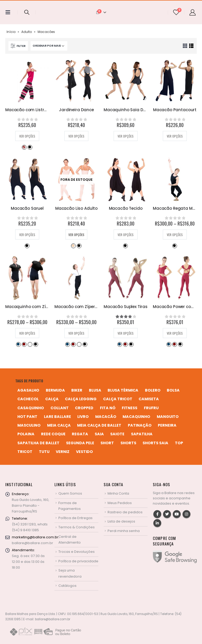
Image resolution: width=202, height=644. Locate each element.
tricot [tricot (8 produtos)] (25, 452)
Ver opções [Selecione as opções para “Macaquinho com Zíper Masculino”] (27, 333)
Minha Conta (118, 493)
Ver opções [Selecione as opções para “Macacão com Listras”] (27, 136)
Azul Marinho (18, 344)
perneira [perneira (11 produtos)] (167, 425)
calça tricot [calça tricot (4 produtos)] (118, 399)
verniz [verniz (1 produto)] (63, 452)
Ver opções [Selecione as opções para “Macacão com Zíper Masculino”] (76, 333)
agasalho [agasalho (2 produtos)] (28, 390)
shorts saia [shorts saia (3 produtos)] (155, 443)
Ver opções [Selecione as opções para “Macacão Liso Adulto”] (76, 235)
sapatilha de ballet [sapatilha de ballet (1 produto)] (38, 443)
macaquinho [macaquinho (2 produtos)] (136, 417)
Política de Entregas (75, 518)
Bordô (24, 344)
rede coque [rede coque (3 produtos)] (53, 434)
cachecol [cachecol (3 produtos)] (28, 399)
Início (11, 32)
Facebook (157, 514)
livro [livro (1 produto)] (83, 417)
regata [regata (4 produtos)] (80, 434)
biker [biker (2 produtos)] (77, 390)
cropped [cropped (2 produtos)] (84, 408)
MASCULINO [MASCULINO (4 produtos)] (29, 425)
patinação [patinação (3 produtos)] (140, 425)
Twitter (167, 514)
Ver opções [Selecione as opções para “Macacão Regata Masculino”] (175, 235)
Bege (73, 246)
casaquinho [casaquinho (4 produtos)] (31, 408)
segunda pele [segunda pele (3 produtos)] (80, 443)
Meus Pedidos (120, 503)
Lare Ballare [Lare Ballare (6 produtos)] (57, 417)
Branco (30, 344)
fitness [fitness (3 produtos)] (130, 408)
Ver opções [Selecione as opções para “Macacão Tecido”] (126, 235)
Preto (30, 147)
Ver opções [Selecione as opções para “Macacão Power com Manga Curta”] (175, 333)
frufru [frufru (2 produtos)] (151, 408)
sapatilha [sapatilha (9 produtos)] (142, 434)
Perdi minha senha (124, 531)
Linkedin (157, 523)
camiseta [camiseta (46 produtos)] (149, 399)
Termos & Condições (77, 527)
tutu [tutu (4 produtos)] (44, 452)
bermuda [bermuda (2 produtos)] (55, 390)
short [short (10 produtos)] (107, 443)
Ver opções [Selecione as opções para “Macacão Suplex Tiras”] (126, 333)
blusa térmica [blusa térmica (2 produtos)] (123, 390)
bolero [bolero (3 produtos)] (153, 390)
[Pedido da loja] (49, 46)
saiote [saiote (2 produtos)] (117, 434)
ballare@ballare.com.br (32, 543)
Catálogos (67, 586)
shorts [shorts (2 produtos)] (128, 443)
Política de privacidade (78, 561)
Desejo (24, 147)
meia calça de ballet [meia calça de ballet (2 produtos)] (99, 425)
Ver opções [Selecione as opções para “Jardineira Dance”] (76, 136)
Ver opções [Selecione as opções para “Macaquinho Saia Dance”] (126, 136)
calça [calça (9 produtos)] (52, 399)
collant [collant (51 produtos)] (60, 408)
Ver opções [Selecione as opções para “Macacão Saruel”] (27, 235)
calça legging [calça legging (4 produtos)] (81, 399)
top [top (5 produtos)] (179, 443)
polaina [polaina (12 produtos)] (26, 434)
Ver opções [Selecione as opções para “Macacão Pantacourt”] (175, 136)
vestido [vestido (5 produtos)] (84, 452)
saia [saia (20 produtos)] (99, 434)
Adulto (27, 32)
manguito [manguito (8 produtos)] (168, 417)
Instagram (186, 514)
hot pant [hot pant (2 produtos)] (27, 417)
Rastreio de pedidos (125, 512)
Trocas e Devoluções (77, 552)
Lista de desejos (121, 521)
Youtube (177, 514)
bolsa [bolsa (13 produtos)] (173, 390)
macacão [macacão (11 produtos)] (106, 417)
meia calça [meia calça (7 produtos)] (59, 425)
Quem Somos (70, 493)
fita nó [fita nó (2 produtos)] (108, 408)
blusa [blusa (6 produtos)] (95, 390)
